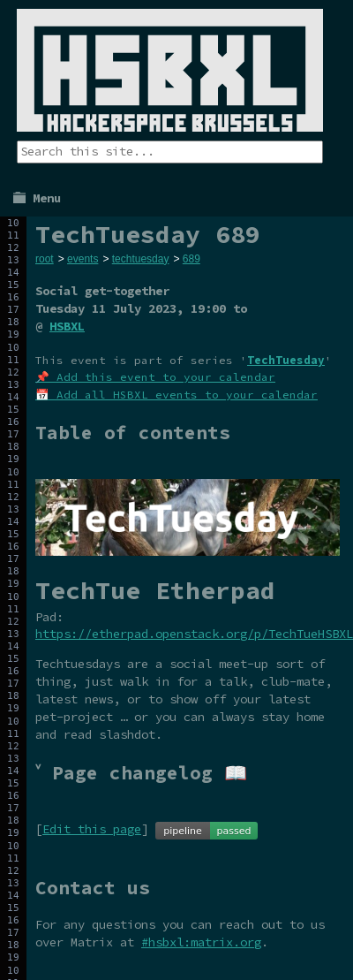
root (45, 259)
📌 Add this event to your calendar (155, 377)
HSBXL (67, 326)
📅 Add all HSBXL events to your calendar (176, 395)
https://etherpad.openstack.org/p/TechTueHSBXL (194, 634)
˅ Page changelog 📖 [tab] (141, 773)
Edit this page (92, 829)
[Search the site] (170, 152)
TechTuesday (286, 360)
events (83, 259)
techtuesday (141, 259)
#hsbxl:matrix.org (201, 942)
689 (192, 259)
